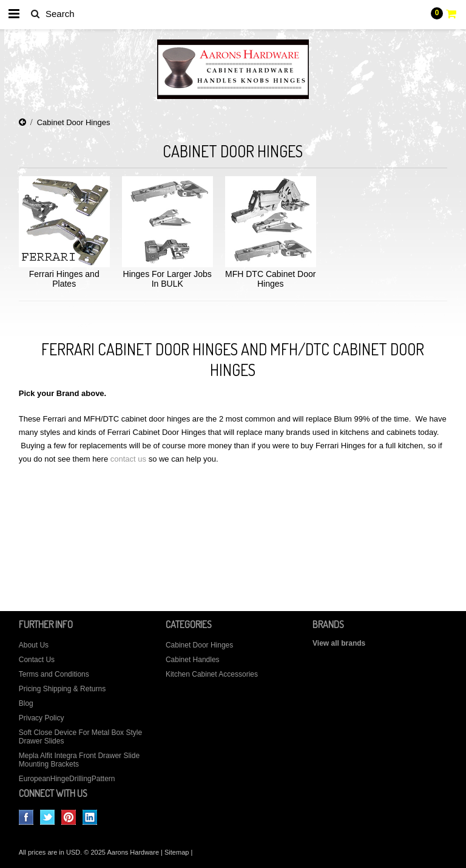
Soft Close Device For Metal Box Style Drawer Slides (80, 737)
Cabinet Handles (193, 660)
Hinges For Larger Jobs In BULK (167, 279)
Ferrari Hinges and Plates (64, 279)
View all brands (339, 643)
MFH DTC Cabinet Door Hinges (270, 279)
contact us (128, 459)
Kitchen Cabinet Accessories (212, 674)
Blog (26, 703)
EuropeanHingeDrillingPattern (67, 779)
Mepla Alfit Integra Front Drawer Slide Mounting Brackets (79, 760)
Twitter (48, 817)
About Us (34, 645)
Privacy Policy (42, 718)
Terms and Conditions (54, 674)
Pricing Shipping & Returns (62, 689)
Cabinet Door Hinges (199, 645)
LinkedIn (90, 817)
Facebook (26, 817)
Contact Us (37, 660)
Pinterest (69, 817)
